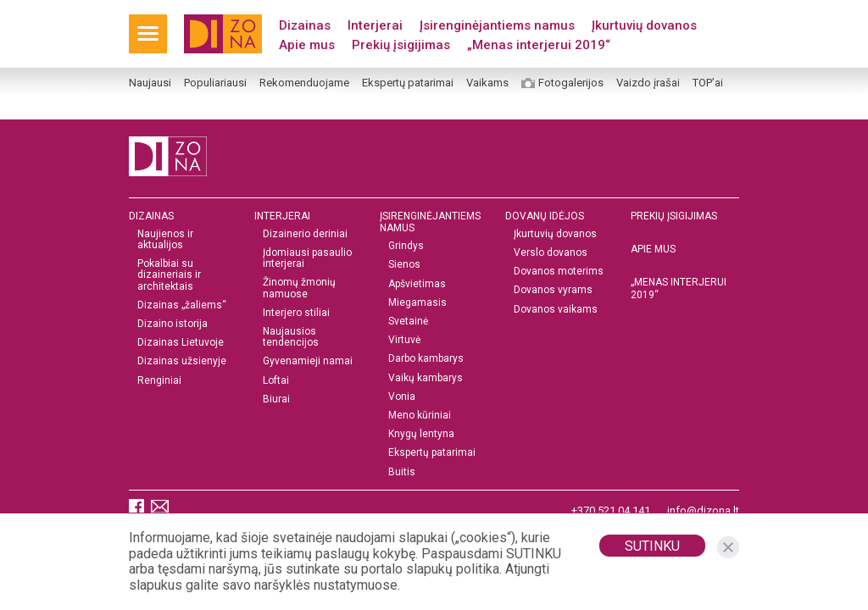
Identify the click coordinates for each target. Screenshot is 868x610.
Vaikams (487, 83)
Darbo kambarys (426, 359)
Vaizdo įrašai (648, 83)
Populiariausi (215, 83)
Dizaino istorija (172, 324)
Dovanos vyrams (553, 290)
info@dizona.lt (703, 510)
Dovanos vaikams (556, 310)
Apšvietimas (417, 284)
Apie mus (307, 45)
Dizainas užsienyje (182, 361)
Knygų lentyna (421, 434)
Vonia (402, 397)
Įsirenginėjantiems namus (497, 25)
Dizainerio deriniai (305, 234)
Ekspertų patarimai (408, 83)
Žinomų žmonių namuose (299, 288)
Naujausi (150, 83)
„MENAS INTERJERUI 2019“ (679, 288)
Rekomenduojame (304, 83)
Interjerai (375, 25)
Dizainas (305, 25)
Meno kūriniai (420, 416)
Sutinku (652, 546)
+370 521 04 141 (611, 510)
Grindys (406, 246)
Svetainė (408, 322)
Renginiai (159, 381)
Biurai (276, 399)
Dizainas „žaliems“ (182, 305)
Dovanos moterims (559, 272)
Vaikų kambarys (426, 378)
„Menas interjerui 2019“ (539, 45)
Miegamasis (417, 303)
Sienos (404, 265)
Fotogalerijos (571, 83)
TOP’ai (708, 83)
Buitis (402, 472)
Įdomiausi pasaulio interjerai (307, 258)
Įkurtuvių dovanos (644, 25)
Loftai (276, 381)
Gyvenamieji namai (308, 361)
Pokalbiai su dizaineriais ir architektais (169, 275)
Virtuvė (404, 340)
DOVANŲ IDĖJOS (545, 216)
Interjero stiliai (296, 313)
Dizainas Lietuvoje (181, 343)
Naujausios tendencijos (291, 337)
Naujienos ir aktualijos (165, 240)
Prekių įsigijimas (401, 45)
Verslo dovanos (551, 253)
